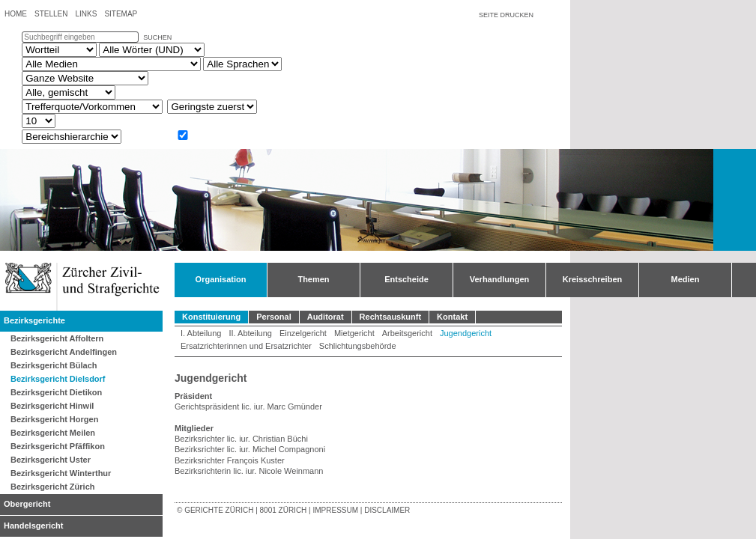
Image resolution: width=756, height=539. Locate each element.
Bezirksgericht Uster (51, 460)
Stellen (51, 14)
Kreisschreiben (592, 279)
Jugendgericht (466, 333)
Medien (686, 279)
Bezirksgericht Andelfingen (64, 352)
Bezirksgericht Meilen (53, 433)
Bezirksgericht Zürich (52, 487)
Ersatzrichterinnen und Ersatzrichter (246, 346)
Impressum (335, 510)
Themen (313, 279)
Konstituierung (211, 317)
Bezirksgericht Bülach (54, 365)
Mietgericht (354, 333)
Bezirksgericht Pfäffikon (58, 446)
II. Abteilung (250, 333)
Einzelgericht (303, 333)
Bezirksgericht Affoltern (57, 338)
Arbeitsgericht (407, 333)
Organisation (221, 279)
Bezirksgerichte (34, 320)
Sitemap (121, 14)
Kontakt (452, 317)
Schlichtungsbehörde (358, 346)
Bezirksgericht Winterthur (61, 473)
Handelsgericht (33, 526)
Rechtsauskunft (391, 317)
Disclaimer (387, 510)
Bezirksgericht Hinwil (52, 406)
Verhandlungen (499, 279)
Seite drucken (506, 15)
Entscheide (406, 279)
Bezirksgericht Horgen (54, 419)
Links (86, 14)
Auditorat (326, 317)
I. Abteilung (201, 333)
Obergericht (27, 504)
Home (16, 14)
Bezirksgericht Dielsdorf (58, 379)
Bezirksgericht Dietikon (56, 392)
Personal (273, 317)
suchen (157, 37)
